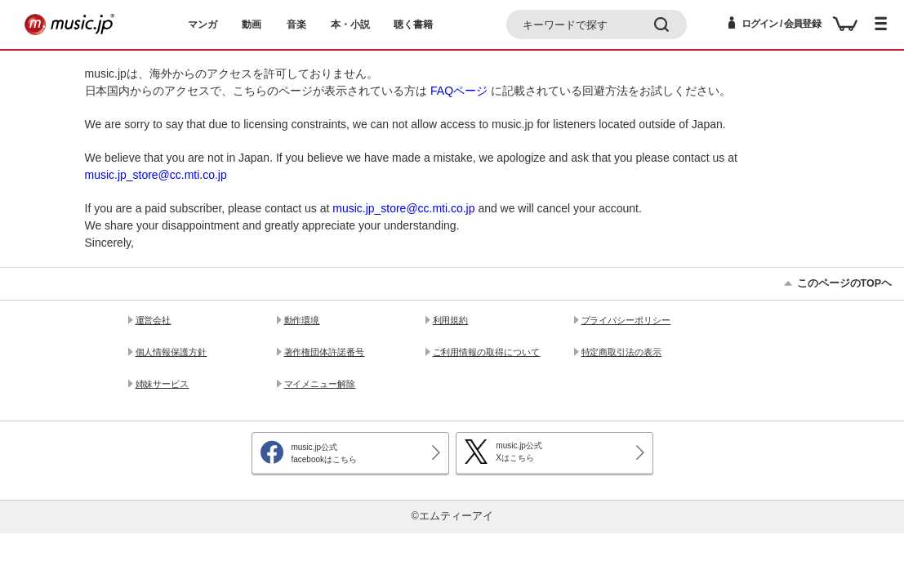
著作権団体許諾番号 (325, 352)
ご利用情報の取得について (487, 352)
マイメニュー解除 (320, 384)
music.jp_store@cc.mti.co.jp (156, 175)
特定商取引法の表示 (622, 352)
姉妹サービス (163, 384)
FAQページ (459, 91)
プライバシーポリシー (626, 320)
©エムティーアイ (452, 516)
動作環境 (302, 320)
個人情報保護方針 (171, 352)
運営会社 (154, 320)
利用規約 (451, 320)
